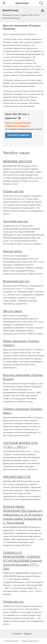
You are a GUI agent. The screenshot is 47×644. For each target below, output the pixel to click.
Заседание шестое (15, 221)
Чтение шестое (13, 191)
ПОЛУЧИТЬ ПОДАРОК (18, 135)
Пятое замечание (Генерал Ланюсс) (18, 641)
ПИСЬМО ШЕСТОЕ (17, 477)
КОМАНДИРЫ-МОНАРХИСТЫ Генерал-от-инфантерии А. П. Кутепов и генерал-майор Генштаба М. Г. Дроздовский (23, 515)
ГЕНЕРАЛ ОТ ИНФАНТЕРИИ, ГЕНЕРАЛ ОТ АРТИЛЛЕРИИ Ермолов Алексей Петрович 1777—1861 (22, 561)
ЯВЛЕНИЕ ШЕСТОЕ (18, 161)
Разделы (28, 634)
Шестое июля (12, 251)
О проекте (17, 634)
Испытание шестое (16, 281)
